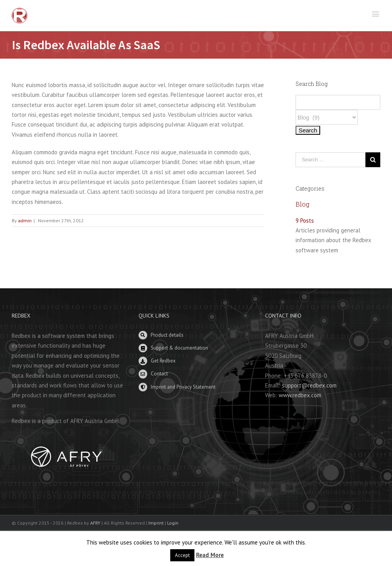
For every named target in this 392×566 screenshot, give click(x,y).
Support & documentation (179, 348)
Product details (167, 335)
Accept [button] (182, 555)
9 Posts (305, 221)
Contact (159, 374)
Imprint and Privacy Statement (183, 387)
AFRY (95, 523)
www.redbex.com (300, 395)
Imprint (156, 523)
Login (173, 523)
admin (25, 221)
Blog (303, 204)
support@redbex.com (309, 385)
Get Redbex (163, 361)
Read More (210, 555)
